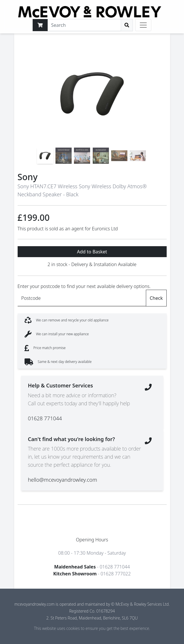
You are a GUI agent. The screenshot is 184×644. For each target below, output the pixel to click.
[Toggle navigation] (143, 25)
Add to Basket (92, 252)
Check (156, 298)
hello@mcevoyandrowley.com (63, 480)
